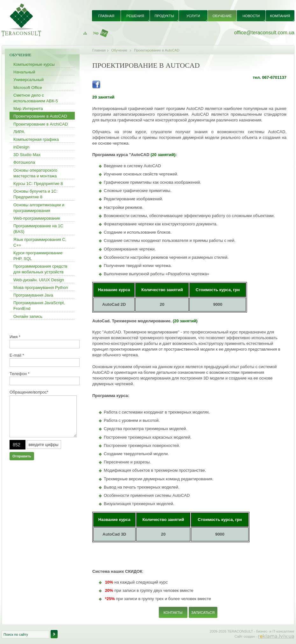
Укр (96, 33)
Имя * (15, 337)
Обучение (119, 50)
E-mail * (17, 355)
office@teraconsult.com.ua (264, 33)
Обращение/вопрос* (29, 392)
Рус (104, 33)
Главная (99, 50)
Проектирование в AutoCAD (157, 50)
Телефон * (20, 374)
